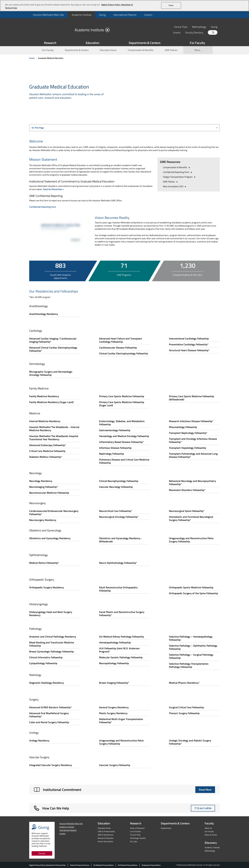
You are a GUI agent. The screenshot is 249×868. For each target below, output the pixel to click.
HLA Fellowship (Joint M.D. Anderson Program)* (119, 650)
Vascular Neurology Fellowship (116, 487)
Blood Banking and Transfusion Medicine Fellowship (52, 644)
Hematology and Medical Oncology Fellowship (124, 436)
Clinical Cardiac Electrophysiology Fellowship (124, 353)
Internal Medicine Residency (45, 421)
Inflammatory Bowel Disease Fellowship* (121, 442)
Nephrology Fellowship (112, 454)
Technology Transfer (138, 838)
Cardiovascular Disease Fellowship (118, 348)
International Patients (125, 15)
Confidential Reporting (178, 172)
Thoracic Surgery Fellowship (184, 713)
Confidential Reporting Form (43, 207)
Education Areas (104, 828)
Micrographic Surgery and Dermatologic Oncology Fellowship (51, 373)
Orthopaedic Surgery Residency (47, 587)
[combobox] (124, 128)
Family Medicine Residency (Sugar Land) (51, 402)
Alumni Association (105, 841)
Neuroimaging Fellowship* (44, 487)
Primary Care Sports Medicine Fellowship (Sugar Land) (122, 404)
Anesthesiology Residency (44, 314)
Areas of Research (137, 828)
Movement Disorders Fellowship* (187, 490)
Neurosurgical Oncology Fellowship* (119, 517)
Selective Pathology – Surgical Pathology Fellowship (191, 656)
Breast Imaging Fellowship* (114, 683)
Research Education (106, 838)
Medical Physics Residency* (184, 683)
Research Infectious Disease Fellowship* (191, 421)
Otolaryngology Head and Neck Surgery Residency (51, 614)
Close (171, 5)
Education (104, 823)
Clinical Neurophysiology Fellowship (119, 481)
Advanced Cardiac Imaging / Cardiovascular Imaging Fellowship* (53, 340)
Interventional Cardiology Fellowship (189, 339)
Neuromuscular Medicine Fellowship (49, 493)
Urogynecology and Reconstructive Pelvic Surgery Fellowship (191, 540)
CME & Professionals (106, 831)
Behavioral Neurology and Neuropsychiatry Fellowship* (192, 483)
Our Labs (134, 841)
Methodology (199, 27)
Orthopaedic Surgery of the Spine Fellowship (193, 593)
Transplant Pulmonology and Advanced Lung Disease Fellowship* (193, 455)
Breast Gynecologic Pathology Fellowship (52, 651)
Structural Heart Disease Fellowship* (189, 350)
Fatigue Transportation (180, 177)
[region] (124, 6)
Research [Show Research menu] (50, 43)
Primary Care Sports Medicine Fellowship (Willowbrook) (192, 398)
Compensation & (177, 167)
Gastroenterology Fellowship (115, 430)
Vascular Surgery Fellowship (115, 765)
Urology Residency (39, 740)
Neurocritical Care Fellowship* (116, 511)
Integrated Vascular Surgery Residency (51, 765)
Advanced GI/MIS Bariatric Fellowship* (50, 707)
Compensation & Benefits (141, 50)
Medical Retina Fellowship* (44, 563)
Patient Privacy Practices (80, 865)
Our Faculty (48, 50)
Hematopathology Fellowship (115, 642)
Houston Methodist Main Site (48, 15)
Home (32, 58)
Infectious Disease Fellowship (115, 448)
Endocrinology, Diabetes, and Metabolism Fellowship (122, 423)
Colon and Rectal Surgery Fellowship (49, 722)
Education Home (108, 50)
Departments (166, 828)
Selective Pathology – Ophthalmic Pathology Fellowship (193, 647)
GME (171, 182)
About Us (208, 828)
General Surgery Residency (114, 707)
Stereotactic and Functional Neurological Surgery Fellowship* (191, 518)
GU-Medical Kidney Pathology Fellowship (121, 637)
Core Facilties (135, 831)
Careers (148, 15)
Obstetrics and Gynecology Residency (50, 538)
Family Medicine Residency (44, 396)
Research (136, 823)
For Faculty (197, 43)
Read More (205, 790)
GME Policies (171, 50)
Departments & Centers (145, 43)
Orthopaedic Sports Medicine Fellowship (191, 587)
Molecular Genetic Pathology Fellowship (121, 657)
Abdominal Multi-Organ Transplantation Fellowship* (121, 721)
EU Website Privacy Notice (104, 865)
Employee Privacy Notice (151, 865)
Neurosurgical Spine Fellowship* (187, 511)
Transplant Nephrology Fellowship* (188, 433)
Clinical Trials (181, 27)
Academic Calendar (212, 847)
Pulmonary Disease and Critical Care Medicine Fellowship (124, 461)
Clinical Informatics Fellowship (46, 657)
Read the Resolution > (54, 189)
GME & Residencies (106, 835)
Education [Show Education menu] (93, 43)
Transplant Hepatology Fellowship (188, 448)
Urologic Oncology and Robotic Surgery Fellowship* (190, 742)
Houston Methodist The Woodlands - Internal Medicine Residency (54, 429)
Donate (42, 853)
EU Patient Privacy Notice (128, 865)
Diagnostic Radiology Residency (47, 683)
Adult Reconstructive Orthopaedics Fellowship (118, 589)
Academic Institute (81, 15)
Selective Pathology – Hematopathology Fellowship (191, 638)
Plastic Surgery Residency (113, 713)
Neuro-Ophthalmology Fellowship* (118, 563)
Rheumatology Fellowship (183, 427)
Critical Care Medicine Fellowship (47, 451)
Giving (102, 15)
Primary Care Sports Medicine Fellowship (122, 396)
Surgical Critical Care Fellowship (186, 707)
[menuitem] (48, 15)
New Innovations (175, 186)
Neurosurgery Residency (43, 520)
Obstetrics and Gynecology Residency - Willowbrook (121, 540)
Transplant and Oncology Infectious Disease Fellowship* (193, 440)
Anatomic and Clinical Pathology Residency (53, 637)
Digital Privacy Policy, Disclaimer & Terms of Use (47, 865)
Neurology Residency (41, 481)
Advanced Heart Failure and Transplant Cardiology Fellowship (121, 340)
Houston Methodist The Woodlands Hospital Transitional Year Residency (54, 438)
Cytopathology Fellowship (43, 663)
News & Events (211, 835)
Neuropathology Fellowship (114, 663)
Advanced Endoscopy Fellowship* (48, 445)
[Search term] (213, 32)
